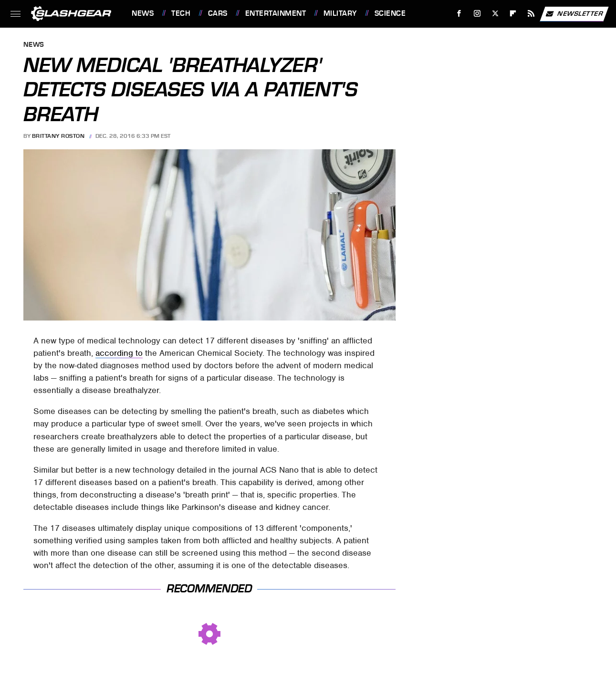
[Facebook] (459, 14)
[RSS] (531, 14)
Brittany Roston (58, 136)
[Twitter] (495, 14)
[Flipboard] (513, 14)
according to (119, 353)
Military (340, 13)
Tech (181, 13)
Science (390, 13)
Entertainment (276, 13)
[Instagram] (477, 14)
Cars (218, 13)
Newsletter (574, 14)
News (143, 13)
